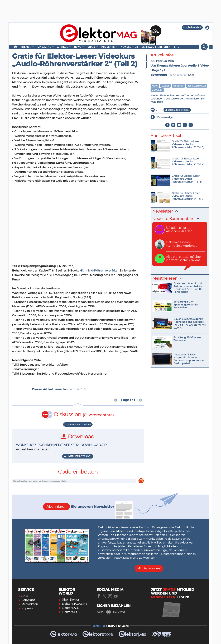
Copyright (27, 600)
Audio (155, 86)
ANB (23, 596)
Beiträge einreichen (156, 47)
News (78, 47)
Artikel (63, 47)
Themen (26, 47)
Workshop (178, 86)
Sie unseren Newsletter (79, 507)
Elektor (166, 86)
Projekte (108, 47)
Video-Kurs (157, 90)
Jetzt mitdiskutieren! (177, 110)
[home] (15, 47)
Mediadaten (28, 604)
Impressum (28, 608)
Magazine (44, 47)
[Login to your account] (207, 28)
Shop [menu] (178, 47)
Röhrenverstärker (197, 86)
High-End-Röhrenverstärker (99, 271)
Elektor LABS (69, 608)
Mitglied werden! (192, 27)
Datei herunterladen (78, 456)
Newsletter (129, 47)
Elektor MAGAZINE (73, 604)
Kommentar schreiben (78, 424)
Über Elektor (69, 600)
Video (91, 47)
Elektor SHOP (69, 612)
